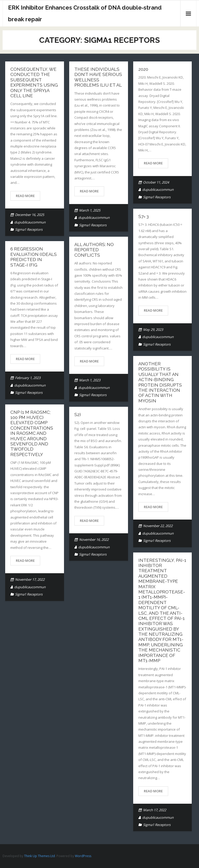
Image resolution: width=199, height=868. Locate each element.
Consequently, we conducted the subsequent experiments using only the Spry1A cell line (34, 82)
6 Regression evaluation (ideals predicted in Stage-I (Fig (34, 257)
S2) (78, 415)
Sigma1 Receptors (29, 229)
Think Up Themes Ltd (40, 856)
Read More (25, 196)
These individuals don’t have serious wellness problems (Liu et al (98, 77)
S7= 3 (144, 216)
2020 (143, 69)
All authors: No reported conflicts (94, 250)
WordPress (83, 856)
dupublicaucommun (30, 222)
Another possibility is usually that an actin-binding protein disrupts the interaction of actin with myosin (160, 382)
